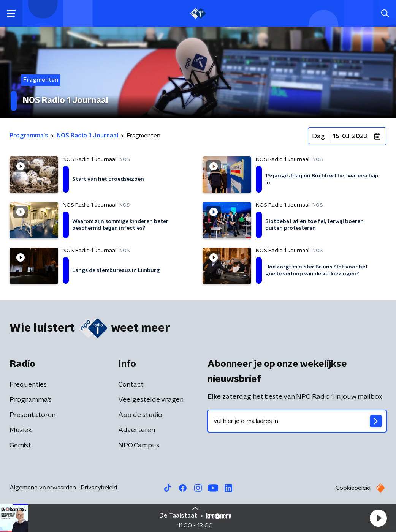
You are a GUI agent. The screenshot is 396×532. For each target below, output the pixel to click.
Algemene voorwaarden (43, 488)
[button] (378, 518)
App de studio (140, 415)
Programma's (31, 400)
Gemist (20, 445)
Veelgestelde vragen (151, 400)
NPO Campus (139, 445)
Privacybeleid (99, 488)
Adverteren (137, 430)
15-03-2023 (350, 136)
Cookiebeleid (353, 488)
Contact (131, 385)
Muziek (21, 430)
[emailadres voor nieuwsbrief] (297, 421)
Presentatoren (32, 415)
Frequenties (28, 385)
